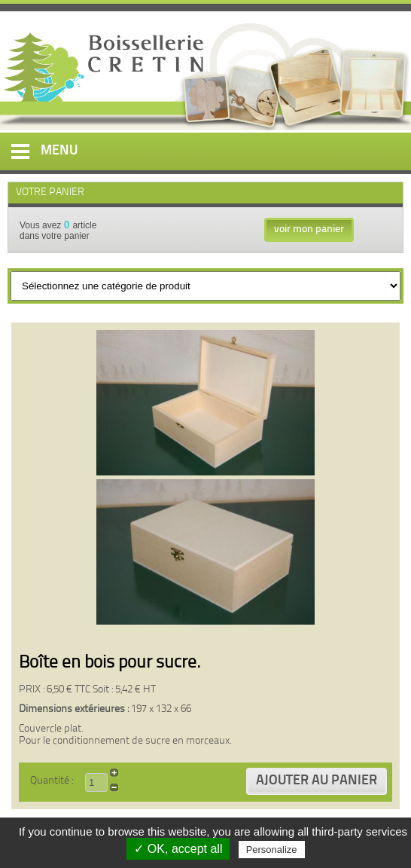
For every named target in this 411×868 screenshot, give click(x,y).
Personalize (272, 850)
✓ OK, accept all (178, 849)
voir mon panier (309, 229)
